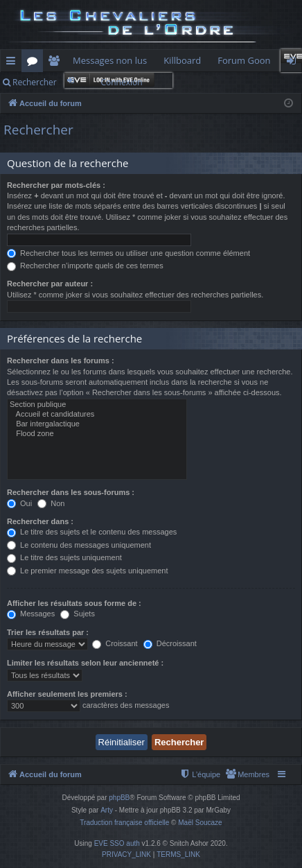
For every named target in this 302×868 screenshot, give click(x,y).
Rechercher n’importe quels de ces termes (85, 266)
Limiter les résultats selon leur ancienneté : (85, 663)
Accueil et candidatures (97, 415)
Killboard (182, 60)
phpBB (119, 798)
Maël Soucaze (200, 823)
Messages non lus (110, 60)
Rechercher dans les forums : (61, 361)
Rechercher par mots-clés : (56, 185)
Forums (35, 63)
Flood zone (97, 434)
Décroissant (170, 643)
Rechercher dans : (40, 521)
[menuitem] (247, 774)
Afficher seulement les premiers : (67, 694)
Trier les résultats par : (48, 632)
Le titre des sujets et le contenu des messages (92, 532)
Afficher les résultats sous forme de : (74, 603)
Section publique (97, 405)
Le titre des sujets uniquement (64, 557)
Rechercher (35, 82)
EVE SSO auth (117, 843)
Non (51, 503)
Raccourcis (14, 63)
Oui (19, 503)
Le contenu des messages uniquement (79, 545)
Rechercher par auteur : (50, 284)
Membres (56, 63)
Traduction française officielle (124, 823)
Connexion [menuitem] (294, 63)
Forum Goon (244, 60)
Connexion (121, 82)
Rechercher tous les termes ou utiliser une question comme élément (128, 253)
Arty (107, 810)
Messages (31, 614)
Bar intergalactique (97, 424)
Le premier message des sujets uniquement (87, 571)
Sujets (78, 614)
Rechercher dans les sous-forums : (71, 492)
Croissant (115, 643)
